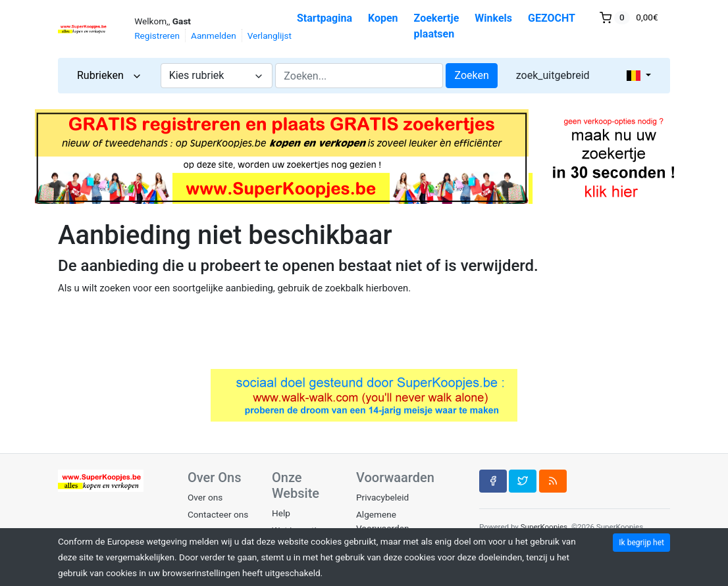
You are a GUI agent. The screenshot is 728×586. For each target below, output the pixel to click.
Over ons (205, 497)
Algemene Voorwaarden (382, 521)
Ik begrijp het (641, 543)
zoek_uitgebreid (553, 75)
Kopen (383, 18)
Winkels (493, 18)
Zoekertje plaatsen (437, 26)
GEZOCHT (552, 18)
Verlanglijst (270, 36)
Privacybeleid (382, 497)
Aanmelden (214, 36)
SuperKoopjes (544, 527)
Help (281, 513)
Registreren (157, 36)
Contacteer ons (218, 514)
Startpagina (325, 18)
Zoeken (471, 75)
